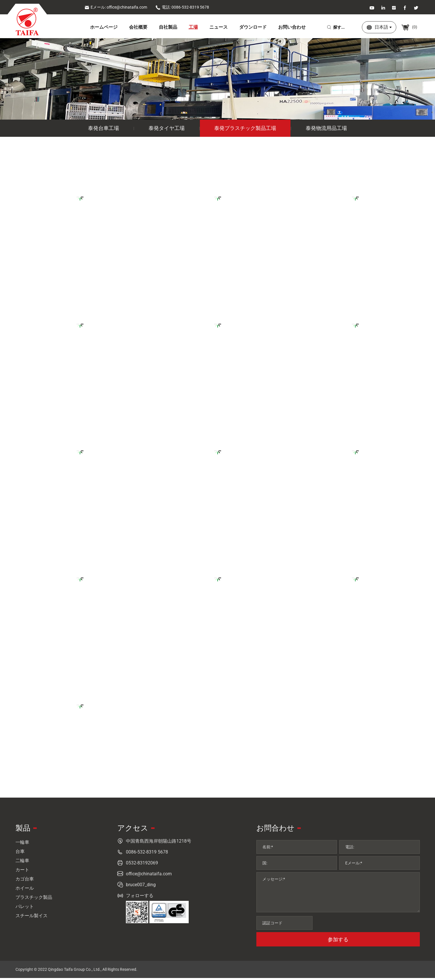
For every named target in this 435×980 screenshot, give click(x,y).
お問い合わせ (292, 27)
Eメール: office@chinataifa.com (116, 7)
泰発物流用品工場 (326, 130)
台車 (20, 853)
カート (22, 872)
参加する (338, 941)
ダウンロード (253, 27)
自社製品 (168, 27)
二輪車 (22, 863)
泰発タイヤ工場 (167, 130)
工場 (193, 27)
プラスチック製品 (34, 899)
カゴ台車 (25, 881)
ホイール (25, 890)
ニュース (219, 27)
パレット (25, 908)
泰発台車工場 (104, 130)
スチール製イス (32, 918)
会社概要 (138, 27)
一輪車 (22, 844)
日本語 (383, 27)
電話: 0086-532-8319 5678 (182, 7)
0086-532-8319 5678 (147, 854)
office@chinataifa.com (149, 876)
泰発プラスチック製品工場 (245, 130)
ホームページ (104, 27)
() (412, 27)
